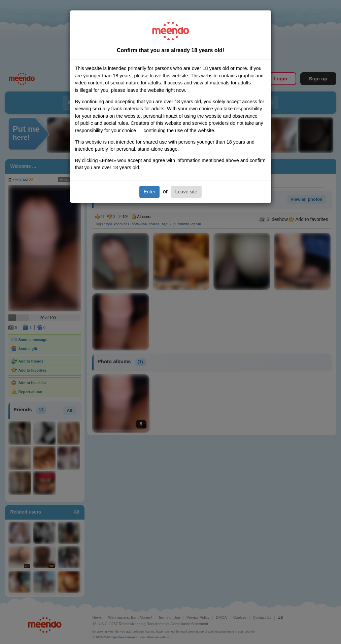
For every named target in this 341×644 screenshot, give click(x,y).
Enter (149, 192)
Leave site (186, 192)
